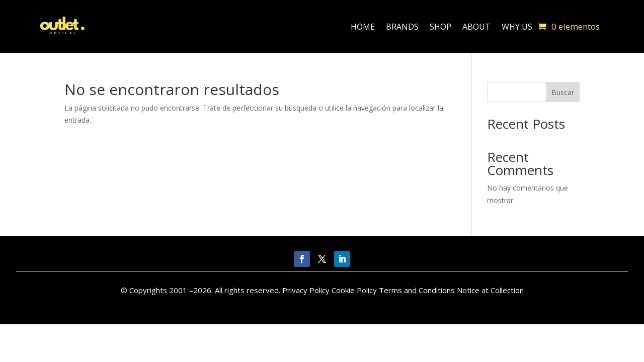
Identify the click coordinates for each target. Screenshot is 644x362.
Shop (440, 27)
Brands (402, 27)
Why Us (517, 27)
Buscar (563, 92)
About (476, 27)
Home (363, 27)
